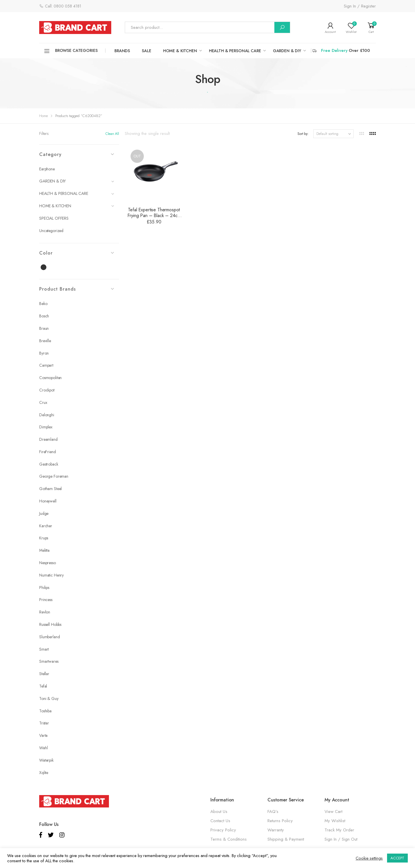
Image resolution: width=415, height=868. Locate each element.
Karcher (46, 526)
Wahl (43, 748)
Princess (46, 600)
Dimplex (46, 427)
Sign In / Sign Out (341, 839)
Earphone (47, 169)
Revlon (45, 612)
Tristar (44, 723)
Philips (44, 588)
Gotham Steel (50, 489)
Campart (46, 365)
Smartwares (49, 661)
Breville (45, 341)
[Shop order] (333, 134)
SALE (146, 51)
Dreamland (48, 439)
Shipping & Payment (286, 839)
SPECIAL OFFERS (54, 218)
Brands (122, 51)
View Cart (333, 811)
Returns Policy (280, 821)
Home (44, 116)
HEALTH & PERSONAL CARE (235, 51)
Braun (44, 328)
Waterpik (46, 760)
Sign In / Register (360, 6)
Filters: (44, 133)
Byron (44, 353)
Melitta (44, 550)
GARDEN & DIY (287, 51)
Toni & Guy (49, 698)
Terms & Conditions (229, 839)
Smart (44, 649)
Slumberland (49, 637)
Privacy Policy (223, 830)
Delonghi (47, 415)
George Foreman (54, 476)
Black (47, 268)
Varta (43, 735)
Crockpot (47, 390)
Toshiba (45, 711)
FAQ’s (273, 811)
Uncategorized (51, 231)
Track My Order (339, 830)
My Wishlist (335, 821)
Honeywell (48, 501)
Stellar (44, 674)
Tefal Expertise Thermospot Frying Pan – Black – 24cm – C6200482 (154, 215)
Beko (43, 304)
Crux (43, 402)
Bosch (44, 316)
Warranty (276, 830)
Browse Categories (71, 51)
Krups (44, 538)
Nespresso (48, 563)
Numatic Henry (51, 575)
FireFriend (48, 452)
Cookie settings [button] (369, 858)
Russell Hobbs (50, 624)
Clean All (112, 134)
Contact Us (220, 821)
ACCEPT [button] (397, 858)
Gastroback (49, 464)
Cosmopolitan (50, 378)
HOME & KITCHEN (180, 51)
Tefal (43, 686)
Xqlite (44, 773)
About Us (219, 811)
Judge (44, 513)
